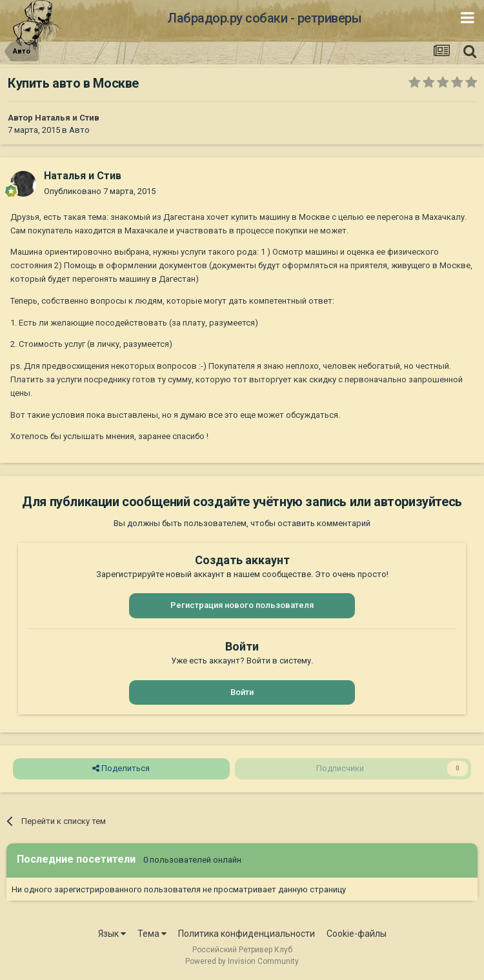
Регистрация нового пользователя (242, 605)
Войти (242, 692)
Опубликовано (100, 191)
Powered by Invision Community (242, 961)
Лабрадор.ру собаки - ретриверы (264, 18)
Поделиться (121, 769)
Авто (79, 130)
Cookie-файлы (357, 934)
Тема (152, 934)
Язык (112, 934)
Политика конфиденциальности (247, 934)
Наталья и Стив (67, 118)
